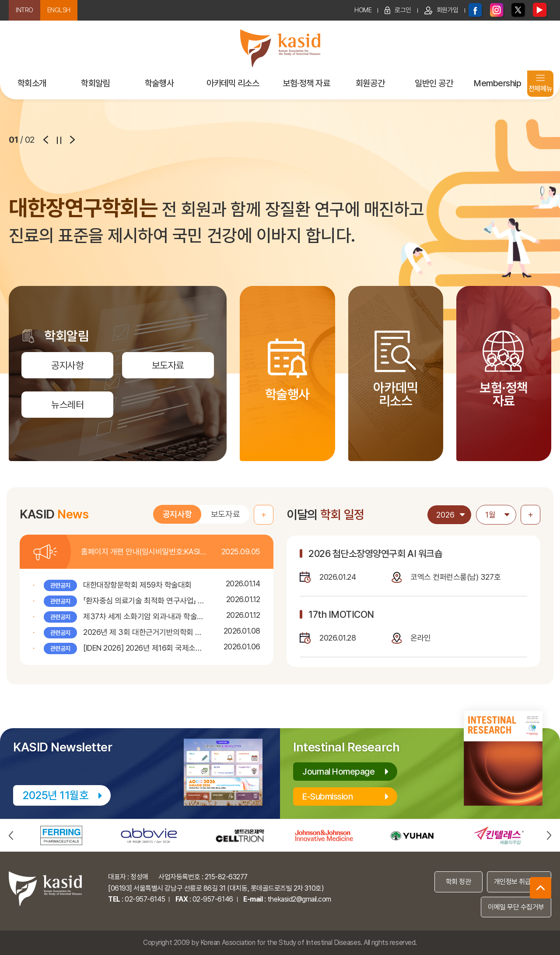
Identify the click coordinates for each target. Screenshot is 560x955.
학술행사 (159, 83)
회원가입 (441, 11)
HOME (363, 10)
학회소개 (32, 83)
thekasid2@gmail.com (299, 899)
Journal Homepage (339, 772)
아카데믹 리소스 (233, 83)
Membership (497, 83)
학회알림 (95, 83)
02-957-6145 (145, 899)
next (72, 140)
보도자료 (225, 515)
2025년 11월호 (55, 795)
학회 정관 (458, 882)
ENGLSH (59, 10)
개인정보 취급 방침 (519, 882)
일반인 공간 (434, 83)
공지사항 (177, 515)
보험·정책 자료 (306, 83)
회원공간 (370, 83)
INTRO (24, 10)
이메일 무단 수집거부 (516, 907)
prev (46, 140)
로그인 (398, 10)
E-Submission (327, 796)
